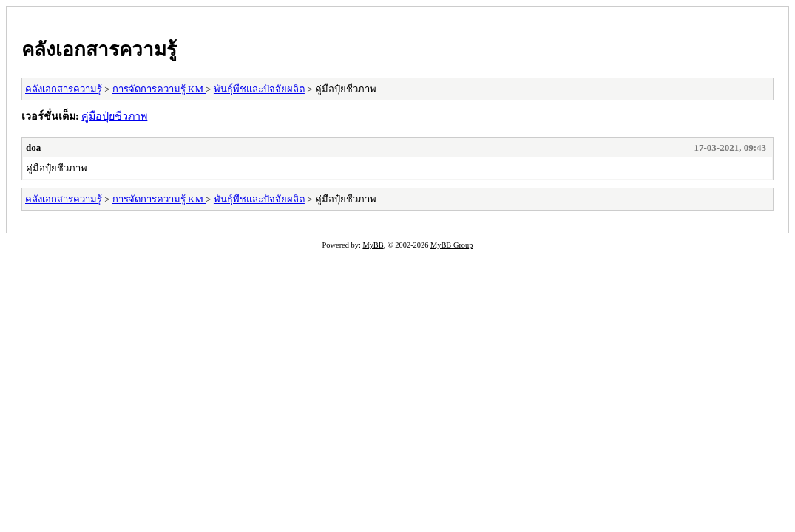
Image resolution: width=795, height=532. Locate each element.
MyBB (373, 245)
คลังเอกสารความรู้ (99, 50)
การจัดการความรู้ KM (159, 89)
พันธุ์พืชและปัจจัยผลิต (259, 89)
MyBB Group (451, 245)
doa (33, 147)
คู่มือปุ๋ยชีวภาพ (114, 116)
